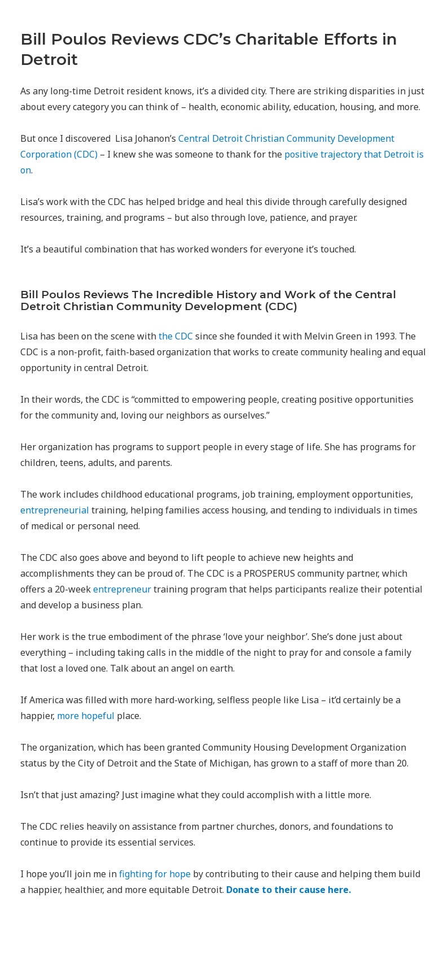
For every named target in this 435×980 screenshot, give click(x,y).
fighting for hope (155, 874)
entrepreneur (122, 589)
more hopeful (86, 716)
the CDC (176, 336)
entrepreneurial (55, 510)
